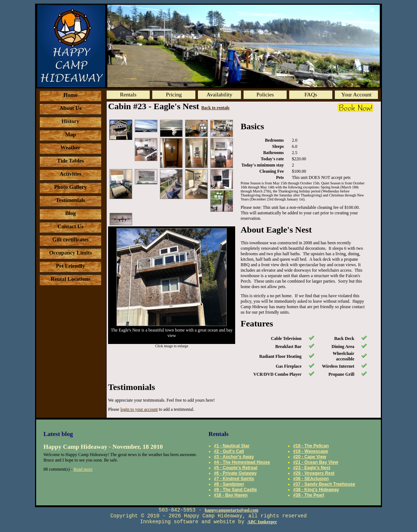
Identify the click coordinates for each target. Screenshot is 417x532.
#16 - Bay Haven (231, 495)
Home (70, 95)
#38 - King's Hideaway (316, 490)
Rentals (128, 95)
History (70, 121)
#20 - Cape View (310, 457)
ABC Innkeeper (262, 522)
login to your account (139, 409)
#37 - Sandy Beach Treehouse (324, 484)
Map (70, 134)
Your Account (356, 95)
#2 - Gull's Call (229, 451)
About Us (70, 108)
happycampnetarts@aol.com (232, 510)
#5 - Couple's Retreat (236, 468)
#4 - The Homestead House (242, 462)
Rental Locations (71, 279)
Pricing (174, 95)
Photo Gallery (70, 187)
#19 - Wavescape (311, 451)
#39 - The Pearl (309, 495)
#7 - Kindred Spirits (234, 479)
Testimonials (70, 200)
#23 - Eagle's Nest (312, 468)
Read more (83, 469)
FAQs (311, 95)
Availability (220, 95)
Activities (70, 174)
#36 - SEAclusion (311, 479)
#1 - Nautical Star (232, 446)
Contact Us (70, 226)
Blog (70, 213)
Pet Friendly (70, 266)
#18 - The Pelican (311, 446)
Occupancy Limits (70, 253)
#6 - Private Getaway (235, 473)
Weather (71, 148)
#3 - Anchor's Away (234, 457)
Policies (265, 95)
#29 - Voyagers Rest (314, 473)
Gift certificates (70, 240)
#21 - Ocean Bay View (316, 462)
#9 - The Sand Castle (235, 490)
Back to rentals (215, 108)
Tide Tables (70, 161)
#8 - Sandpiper (229, 484)
